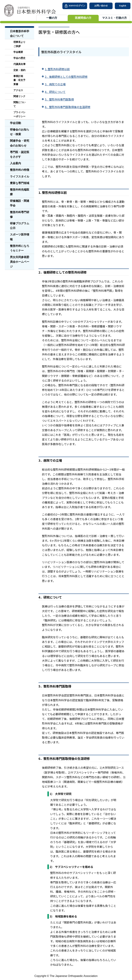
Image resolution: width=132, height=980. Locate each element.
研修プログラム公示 (20, 226)
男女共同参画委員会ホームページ (20, 262)
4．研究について (55, 92)
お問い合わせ (101, 6)
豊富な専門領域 (20, 183)
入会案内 (15, 163)
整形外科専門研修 (20, 214)
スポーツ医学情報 (20, 237)
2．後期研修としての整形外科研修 (66, 77)
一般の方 (52, 18)
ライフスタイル (20, 177)
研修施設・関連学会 (20, 203)
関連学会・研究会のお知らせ (20, 143)
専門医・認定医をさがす (20, 154)
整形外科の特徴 (20, 170)
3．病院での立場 (55, 84)
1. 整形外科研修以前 (57, 69)
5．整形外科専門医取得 (59, 99)
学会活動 (15, 123)
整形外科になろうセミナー (20, 248)
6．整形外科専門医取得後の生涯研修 (68, 107)
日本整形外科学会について (20, 34)
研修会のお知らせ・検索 (20, 132)
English (123, 6)
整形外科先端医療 (20, 192)
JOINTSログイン (75, 6)
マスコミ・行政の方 (114, 18)
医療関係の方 (83, 18)
